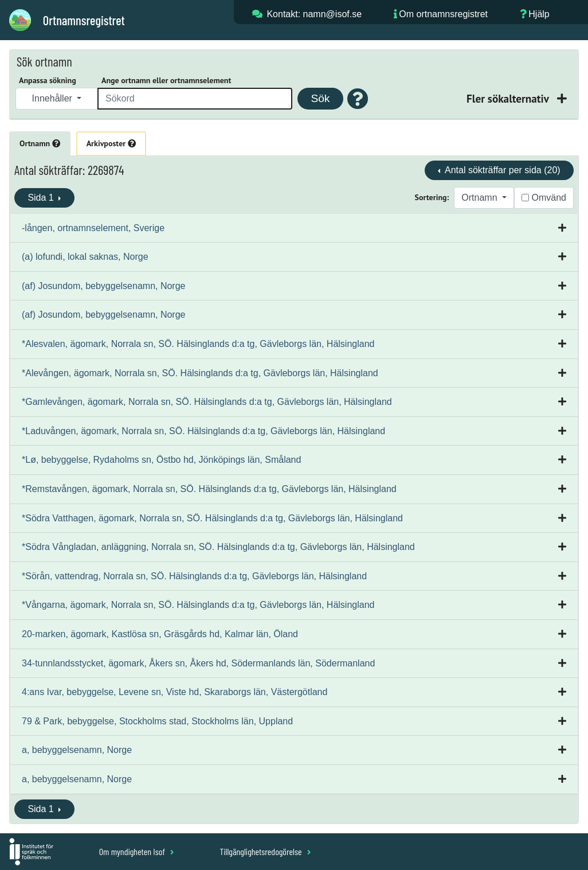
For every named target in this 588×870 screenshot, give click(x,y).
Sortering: (432, 197)
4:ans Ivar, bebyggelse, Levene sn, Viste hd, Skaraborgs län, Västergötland (175, 692)
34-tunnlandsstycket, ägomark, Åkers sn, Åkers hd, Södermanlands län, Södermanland (198, 663)
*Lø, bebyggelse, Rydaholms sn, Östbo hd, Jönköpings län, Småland (161, 460)
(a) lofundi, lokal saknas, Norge (85, 257)
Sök (320, 98)
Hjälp (539, 14)
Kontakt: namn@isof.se (314, 14)
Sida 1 (42, 198)
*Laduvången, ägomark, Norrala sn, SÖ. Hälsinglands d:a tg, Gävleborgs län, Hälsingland (203, 431)
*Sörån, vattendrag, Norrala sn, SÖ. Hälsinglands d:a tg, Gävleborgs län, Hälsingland (194, 576)
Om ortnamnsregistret (443, 14)
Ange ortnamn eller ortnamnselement (166, 80)
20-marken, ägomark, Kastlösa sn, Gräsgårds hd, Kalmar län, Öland (160, 634)
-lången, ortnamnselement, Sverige (93, 228)
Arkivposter (111, 143)
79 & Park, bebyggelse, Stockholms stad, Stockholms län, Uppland (157, 721)
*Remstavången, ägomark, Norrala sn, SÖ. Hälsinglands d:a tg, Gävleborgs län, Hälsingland (209, 489)
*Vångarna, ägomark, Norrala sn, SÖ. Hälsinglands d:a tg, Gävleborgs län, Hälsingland (198, 605)
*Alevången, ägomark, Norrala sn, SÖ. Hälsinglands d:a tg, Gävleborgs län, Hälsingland (200, 373)
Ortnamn (40, 143)
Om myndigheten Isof (137, 851)
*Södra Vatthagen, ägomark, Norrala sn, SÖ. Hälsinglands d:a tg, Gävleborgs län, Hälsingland (212, 518)
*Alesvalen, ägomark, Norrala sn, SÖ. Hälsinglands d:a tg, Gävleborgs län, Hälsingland (198, 344)
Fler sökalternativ (509, 98)
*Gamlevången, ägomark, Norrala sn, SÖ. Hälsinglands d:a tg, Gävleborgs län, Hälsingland (207, 402)
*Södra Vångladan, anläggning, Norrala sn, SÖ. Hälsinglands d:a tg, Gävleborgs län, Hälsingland (218, 547)
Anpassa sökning (48, 80)
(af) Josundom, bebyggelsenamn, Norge (104, 286)
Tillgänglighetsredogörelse (265, 851)
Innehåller (54, 98)
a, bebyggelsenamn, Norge (77, 750)
